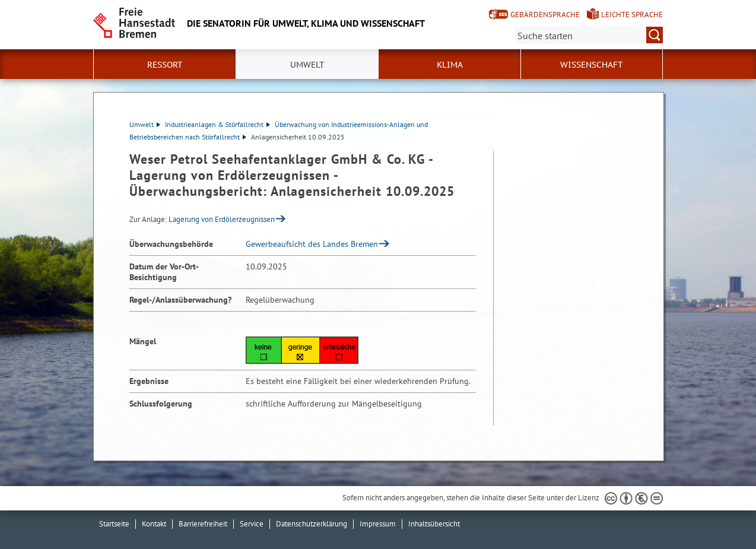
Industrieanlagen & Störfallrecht (217, 124)
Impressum (378, 524)
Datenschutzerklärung (312, 524)
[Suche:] (589, 35)
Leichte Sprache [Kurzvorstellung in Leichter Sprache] (632, 15)
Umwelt (145, 124)
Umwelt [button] (307, 65)
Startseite (114, 524)
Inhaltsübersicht (434, 524)
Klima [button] (450, 65)
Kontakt (154, 524)
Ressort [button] (165, 65)
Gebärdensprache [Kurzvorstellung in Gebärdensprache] (545, 15)
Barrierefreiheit (203, 524)
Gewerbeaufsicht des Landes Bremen (312, 244)
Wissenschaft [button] (592, 65)
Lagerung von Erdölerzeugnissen (222, 219)
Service (252, 524)
